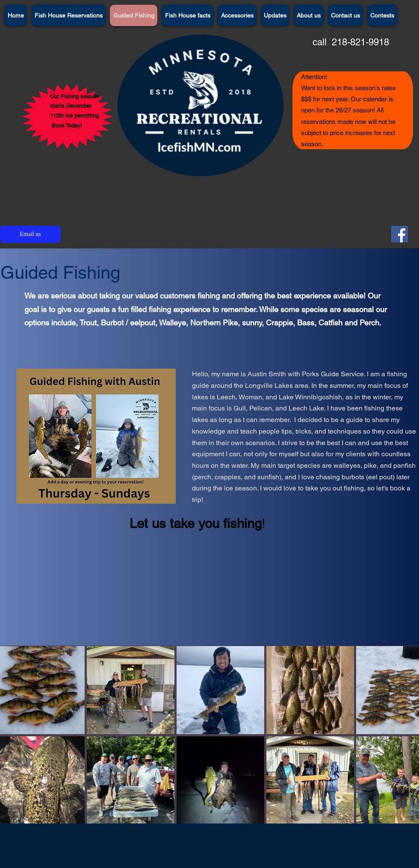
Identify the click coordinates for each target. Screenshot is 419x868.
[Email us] (30, 234)
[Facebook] (400, 234)
